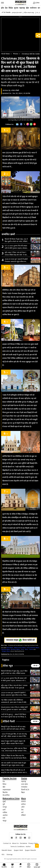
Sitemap (10, 854)
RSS (3, 854)
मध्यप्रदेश (24, 787)
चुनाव (16, 8)
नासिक (5, 812)
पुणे (4, 804)
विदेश (11, 8)
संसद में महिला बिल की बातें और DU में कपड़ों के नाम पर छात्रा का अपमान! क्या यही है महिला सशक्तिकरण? (14, 771)
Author (28, 846)
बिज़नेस (5, 792)
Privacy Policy (33, 843)
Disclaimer (24, 843)
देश (6, 8)
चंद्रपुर (5, 821)
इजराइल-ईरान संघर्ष (17, 13)
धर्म (22, 812)
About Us (15, 843)
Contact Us (7, 843)
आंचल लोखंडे (15, 90)
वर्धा (4, 818)
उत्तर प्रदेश (24, 784)
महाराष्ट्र (22, 8)
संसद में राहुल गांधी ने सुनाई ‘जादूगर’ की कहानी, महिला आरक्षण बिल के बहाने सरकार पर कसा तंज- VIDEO (13, 742)
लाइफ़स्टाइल (7, 790)
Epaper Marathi (30, 850)
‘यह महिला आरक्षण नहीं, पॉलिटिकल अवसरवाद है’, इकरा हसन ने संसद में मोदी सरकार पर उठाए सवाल (14, 701)
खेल (27, 8)
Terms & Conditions (17, 846)
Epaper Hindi (18, 850)
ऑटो (23, 807)
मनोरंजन (33, 8)
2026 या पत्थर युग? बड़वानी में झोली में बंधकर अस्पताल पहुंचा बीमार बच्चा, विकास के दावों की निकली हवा (16, 260)
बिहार (23, 792)
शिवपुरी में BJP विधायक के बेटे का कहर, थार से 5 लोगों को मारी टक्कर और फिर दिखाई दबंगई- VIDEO (13, 728)
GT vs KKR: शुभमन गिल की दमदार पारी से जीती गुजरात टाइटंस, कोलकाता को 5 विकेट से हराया (17, 247)
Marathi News (7, 850)
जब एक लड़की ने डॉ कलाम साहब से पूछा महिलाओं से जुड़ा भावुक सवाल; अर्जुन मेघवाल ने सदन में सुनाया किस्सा (14, 764)
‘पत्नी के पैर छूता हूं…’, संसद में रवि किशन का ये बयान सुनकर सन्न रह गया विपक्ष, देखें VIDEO (14, 716)
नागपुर (5, 807)
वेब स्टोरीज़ (6, 795)
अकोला (5, 815)
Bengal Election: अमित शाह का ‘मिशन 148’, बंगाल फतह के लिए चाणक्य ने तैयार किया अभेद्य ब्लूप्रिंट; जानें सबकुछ (14, 750)
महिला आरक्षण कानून (29, 13)
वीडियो (23, 815)
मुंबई (4, 801)
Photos (16, 54)
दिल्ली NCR (25, 790)
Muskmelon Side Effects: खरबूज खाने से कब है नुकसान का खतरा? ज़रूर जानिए (14, 708)
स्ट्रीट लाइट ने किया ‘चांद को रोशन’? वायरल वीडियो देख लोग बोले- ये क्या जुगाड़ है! (16, 254)
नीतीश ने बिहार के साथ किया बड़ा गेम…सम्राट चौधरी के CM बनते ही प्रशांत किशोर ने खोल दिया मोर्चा (14, 757)
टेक (22, 810)
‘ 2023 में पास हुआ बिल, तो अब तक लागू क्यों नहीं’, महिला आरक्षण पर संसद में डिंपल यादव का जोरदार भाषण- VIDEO (14, 735)
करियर (23, 804)
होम (3, 8)
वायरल (23, 801)
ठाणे (4, 810)
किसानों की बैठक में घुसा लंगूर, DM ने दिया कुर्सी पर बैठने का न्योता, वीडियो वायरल (16, 240)
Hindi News (6, 54)
